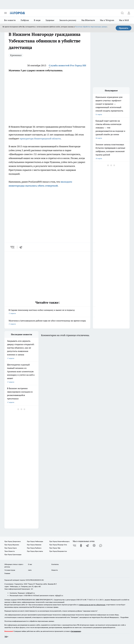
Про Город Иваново (34, 545)
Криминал (16, 55)
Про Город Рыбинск (34, 548)
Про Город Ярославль (35, 551)
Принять (124, 28)
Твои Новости (10, 551)
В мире (37, 20)
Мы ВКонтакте (88, 20)
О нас (30, 564)
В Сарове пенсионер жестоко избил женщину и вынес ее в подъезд (47, 312)
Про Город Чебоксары (35, 541)
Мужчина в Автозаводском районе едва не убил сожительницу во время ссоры (47, 323)
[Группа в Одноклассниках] (81, 546)
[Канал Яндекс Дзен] (94, 546)
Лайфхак (25, 20)
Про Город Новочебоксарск (59, 541)
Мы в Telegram (107, 20)
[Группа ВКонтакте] (74, 546)
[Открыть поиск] (122, 13)
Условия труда (10, 570)
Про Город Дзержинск (13, 541)
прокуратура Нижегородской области (40, 139)
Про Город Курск (11, 548)
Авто (30, 570)
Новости (55, 570)
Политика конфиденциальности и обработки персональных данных (29, 621)
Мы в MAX (124, 20)
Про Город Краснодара (13, 554)
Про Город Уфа (55, 548)
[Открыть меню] (5, 13)
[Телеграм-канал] (88, 546)
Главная (7, 573)
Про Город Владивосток (58, 551)
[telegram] (22, 247)
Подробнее (124, 617)
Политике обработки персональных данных (91, 27)
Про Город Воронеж (12, 545)
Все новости (10, 20)
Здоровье (50, 20)
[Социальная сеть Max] (101, 546)
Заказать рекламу (68, 20)
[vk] (13, 247)
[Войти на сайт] (129, 13)
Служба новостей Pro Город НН (67, 65)
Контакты (55, 564)
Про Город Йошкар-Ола (58, 545)
